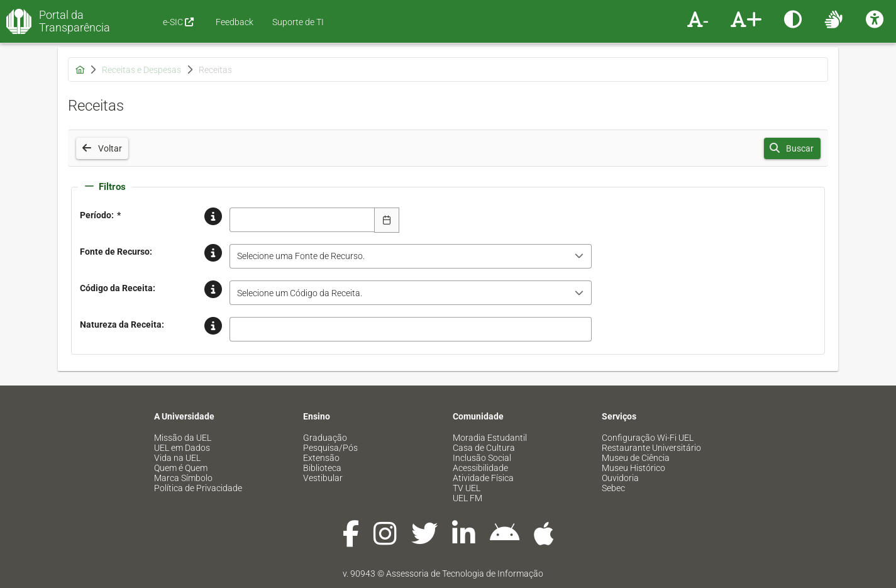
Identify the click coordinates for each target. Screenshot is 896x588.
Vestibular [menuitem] (323, 478)
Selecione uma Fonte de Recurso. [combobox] (301, 256)
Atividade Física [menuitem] (483, 478)
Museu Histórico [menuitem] (633, 468)
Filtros (105, 187)
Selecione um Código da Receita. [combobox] (300, 293)
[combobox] (302, 220)
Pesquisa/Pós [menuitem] (330, 448)
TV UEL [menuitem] (467, 488)
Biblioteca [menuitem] (322, 468)
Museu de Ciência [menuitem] (636, 458)
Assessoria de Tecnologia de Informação (465, 574)
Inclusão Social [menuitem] (482, 458)
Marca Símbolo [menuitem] (183, 478)
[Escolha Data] (387, 220)
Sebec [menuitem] (613, 488)
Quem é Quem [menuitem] (181, 468)
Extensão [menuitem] (321, 458)
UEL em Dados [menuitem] (182, 448)
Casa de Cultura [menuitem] (484, 448)
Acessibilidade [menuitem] (480, 468)
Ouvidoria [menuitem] (620, 478)
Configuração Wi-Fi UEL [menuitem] (648, 438)
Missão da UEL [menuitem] (183, 438)
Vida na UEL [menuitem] (177, 458)
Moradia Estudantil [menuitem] (490, 438)
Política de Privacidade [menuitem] (198, 488)
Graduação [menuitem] (325, 438)
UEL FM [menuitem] (467, 498)
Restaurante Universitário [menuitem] (651, 448)
